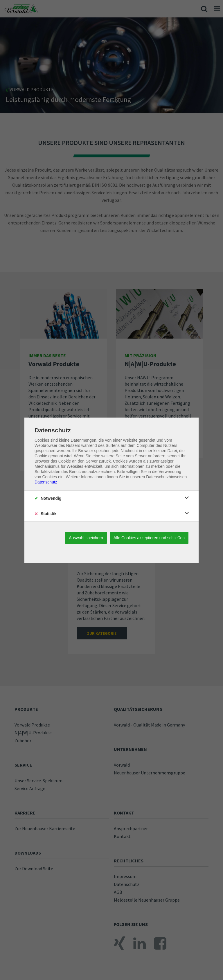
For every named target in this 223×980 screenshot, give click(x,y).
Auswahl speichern (86, 538)
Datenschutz (46, 482)
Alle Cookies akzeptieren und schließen (149, 538)
